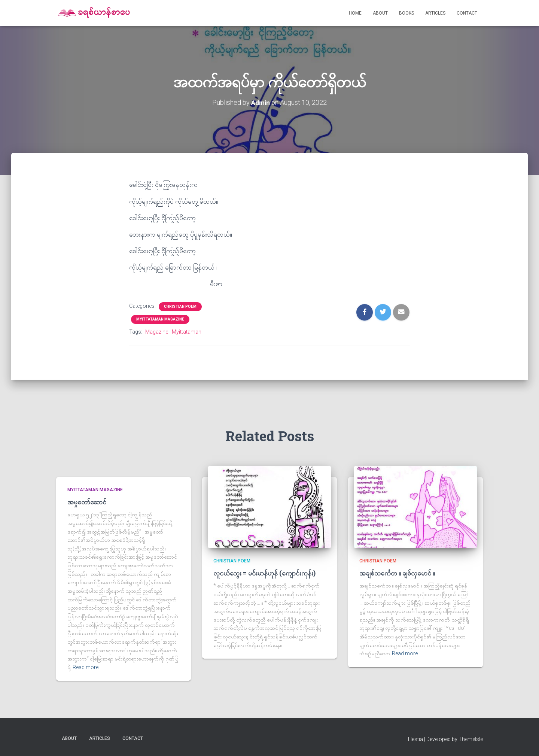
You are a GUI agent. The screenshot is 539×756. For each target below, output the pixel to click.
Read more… (87, 667)
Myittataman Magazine (160, 319)
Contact (467, 13)
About (380, 13)
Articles (435, 13)
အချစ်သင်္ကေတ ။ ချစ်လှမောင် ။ (397, 573)
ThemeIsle (471, 739)
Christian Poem (180, 306)
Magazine (157, 332)
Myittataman (187, 332)
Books (406, 13)
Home (355, 13)
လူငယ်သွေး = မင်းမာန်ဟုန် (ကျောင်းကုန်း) (264, 573)
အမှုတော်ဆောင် (87, 502)
